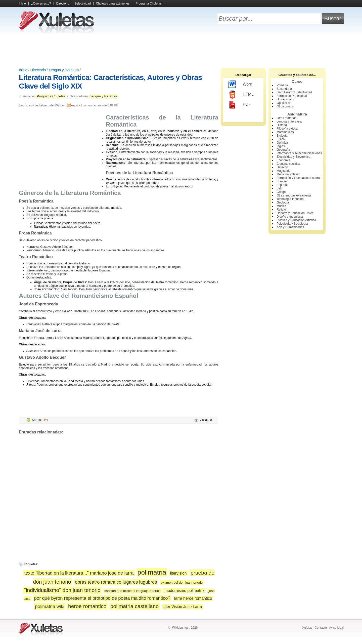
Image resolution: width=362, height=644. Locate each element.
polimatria (152, 572)
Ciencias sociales (288, 164)
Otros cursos (285, 106)
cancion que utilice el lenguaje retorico (132, 591)
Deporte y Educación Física (295, 213)
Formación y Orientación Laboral (298, 178)
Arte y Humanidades (290, 227)
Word (240, 85)
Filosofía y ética (287, 129)
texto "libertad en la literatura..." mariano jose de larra (79, 573)
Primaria (282, 85)
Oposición (283, 103)
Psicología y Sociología (292, 224)
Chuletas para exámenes (113, 4)
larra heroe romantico (193, 598)
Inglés (281, 146)
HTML (241, 95)
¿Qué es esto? (41, 4)
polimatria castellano (134, 606)
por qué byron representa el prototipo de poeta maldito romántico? (102, 598)
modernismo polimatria (185, 591)
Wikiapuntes (180, 628)
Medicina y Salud (288, 174)
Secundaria (284, 89)
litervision (178, 573)
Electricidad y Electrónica (293, 157)
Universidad (284, 99)
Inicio (22, 4)
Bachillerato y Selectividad (294, 92)
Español (282, 185)
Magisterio (283, 171)
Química (282, 143)
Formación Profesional (292, 96)
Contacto (321, 628)
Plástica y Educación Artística (296, 220)
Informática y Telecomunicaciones (299, 153)
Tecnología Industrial (290, 199)
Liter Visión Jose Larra (182, 607)
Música (281, 206)
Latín (280, 188)
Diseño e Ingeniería (290, 217)
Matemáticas (285, 132)
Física (281, 139)
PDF (239, 105)
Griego (281, 192)
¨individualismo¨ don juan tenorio (62, 590)
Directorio (63, 4)
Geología (283, 203)
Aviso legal (336, 628)
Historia (282, 125)
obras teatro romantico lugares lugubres (116, 582)
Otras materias (286, 118)
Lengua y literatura (64, 70)
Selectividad (83, 4)
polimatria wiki (50, 606)
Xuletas (307, 628)
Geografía (283, 150)
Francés (282, 181)
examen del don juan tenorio (182, 582)
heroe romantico (87, 606)
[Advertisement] (181, 50)
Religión (282, 210)
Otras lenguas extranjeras (294, 195)
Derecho (282, 167)
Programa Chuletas (149, 4)
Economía (283, 160)
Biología (282, 136)
